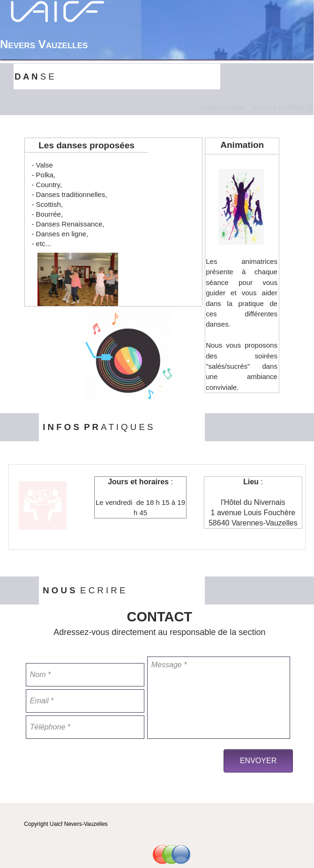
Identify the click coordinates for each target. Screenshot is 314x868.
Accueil (295, 47)
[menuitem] (295, 47)
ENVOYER (258, 761)
